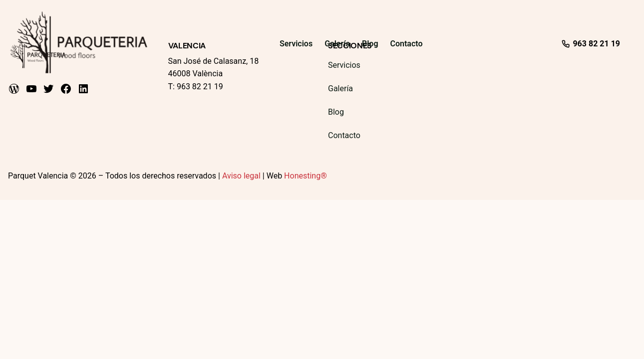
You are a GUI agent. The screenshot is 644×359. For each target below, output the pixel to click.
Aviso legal (241, 176)
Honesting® (306, 176)
